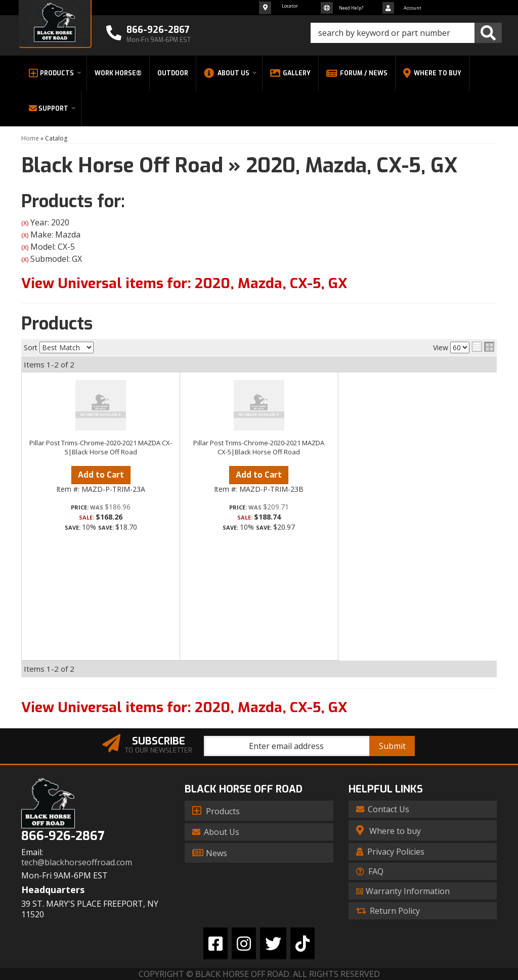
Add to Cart (101, 475)
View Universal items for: (184, 283)
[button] (406, 33)
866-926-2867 (63, 836)
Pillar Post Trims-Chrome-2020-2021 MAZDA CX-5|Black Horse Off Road (101, 447)
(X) (25, 223)
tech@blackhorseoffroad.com (77, 862)
